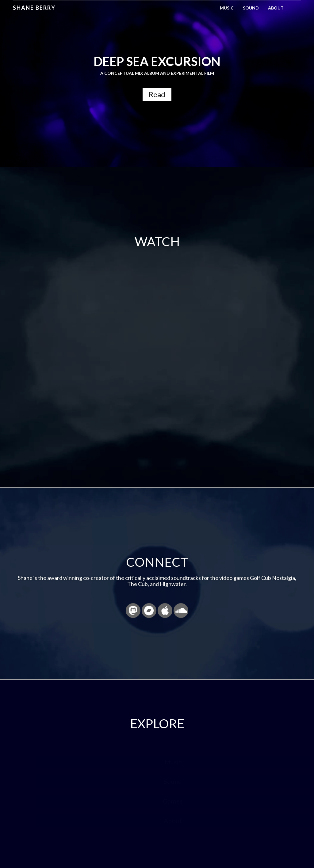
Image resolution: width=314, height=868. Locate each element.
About (276, 8)
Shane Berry (34, 8)
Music (227, 8)
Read (157, 94)
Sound (251, 8)
